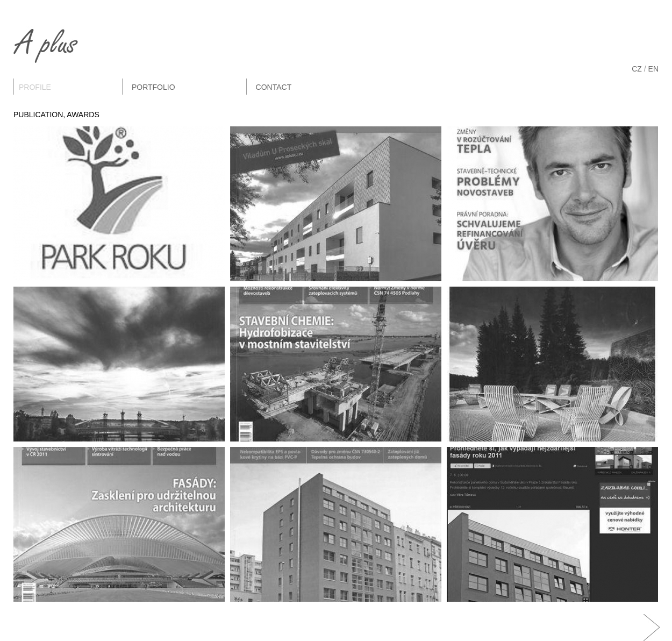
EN (653, 69)
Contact (274, 87)
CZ (637, 69)
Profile (35, 87)
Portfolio (153, 87)
